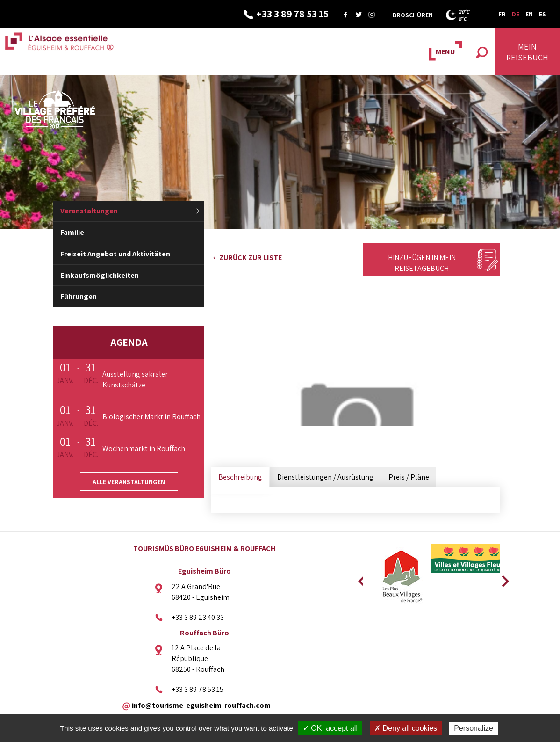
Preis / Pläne (409, 477)
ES (542, 14)
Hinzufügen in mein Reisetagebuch (422, 263)
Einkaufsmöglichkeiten (100, 275)
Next (502, 578)
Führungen (79, 296)
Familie (72, 232)
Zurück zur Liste (251, 258)
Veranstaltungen (89, 211)
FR (502, 14)
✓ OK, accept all (330, 728)
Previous (360, 578)
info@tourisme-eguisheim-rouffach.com (201, 705)
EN (529, 14)
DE (516, 14)
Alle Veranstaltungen (129, 482)
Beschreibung (240, 477)
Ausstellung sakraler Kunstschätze (135, 379)
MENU (445, 52)
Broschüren (413, 15)
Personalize (474, 728)
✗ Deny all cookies (406, 728)
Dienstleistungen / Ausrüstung (325, 477)
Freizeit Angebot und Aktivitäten (115, 254)
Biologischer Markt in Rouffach (151, 417)
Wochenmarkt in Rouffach (144, 448)
